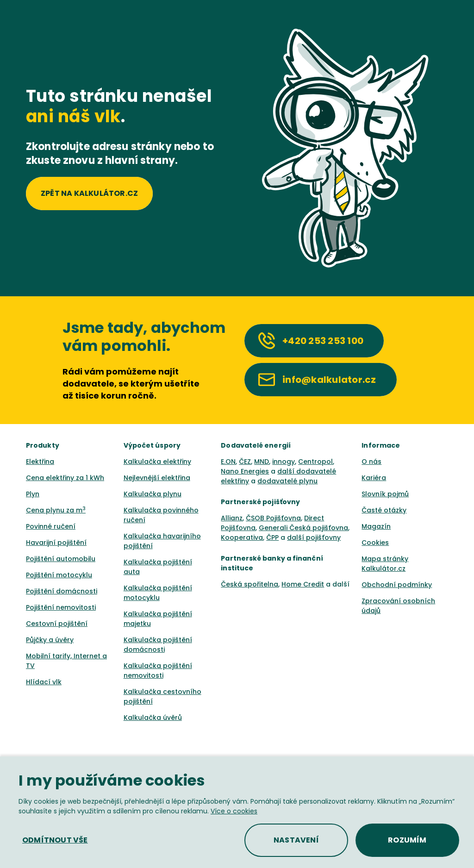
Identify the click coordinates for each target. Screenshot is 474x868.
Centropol (315, 462)
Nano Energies (245, 471)
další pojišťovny (314, 537)
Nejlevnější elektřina (157, 478)
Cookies (375, 543)
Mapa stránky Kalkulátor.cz (385, 564)
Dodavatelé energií (256, 445)
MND (262, 462)
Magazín (376, 526)
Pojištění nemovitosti (61, 607)
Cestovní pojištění (57, 624)
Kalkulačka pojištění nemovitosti (158, 671)
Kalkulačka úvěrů (153, 718)
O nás (371, 462)
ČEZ (245, 462)
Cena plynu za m (56, 510)
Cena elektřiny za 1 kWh (65, 478)
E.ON (228, 462)
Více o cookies (234, 811)
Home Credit (303, 584)
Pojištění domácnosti (62, 591)
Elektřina (40, 462)
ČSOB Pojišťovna (273, 518)
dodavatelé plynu (287, 481)
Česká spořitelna (249, 584)
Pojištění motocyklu (59, 575)
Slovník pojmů (385, 494)
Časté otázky (384, 510)
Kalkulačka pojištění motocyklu (158, 593)
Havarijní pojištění (56, 543)
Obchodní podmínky (397, 585)
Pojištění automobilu (61, 559)
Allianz (232, 518)
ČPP (272, 537)
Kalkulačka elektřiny (157, 462)
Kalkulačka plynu (153, 494)
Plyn (33, 494)
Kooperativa (242, 537)
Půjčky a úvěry (50, 640)
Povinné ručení (51, 526)
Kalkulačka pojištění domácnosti (158, 645)
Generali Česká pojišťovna (303, 528)
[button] (55, 840)
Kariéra (374, 478)
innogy (284, 462)
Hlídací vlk (44, 682)
